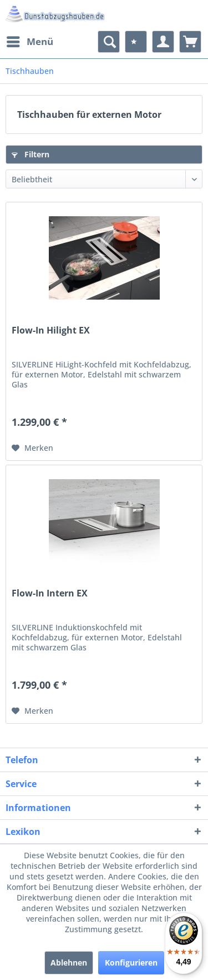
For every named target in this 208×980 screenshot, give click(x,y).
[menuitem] (29, 42)
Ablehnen (69, 962)
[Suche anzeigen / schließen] (109, 42)
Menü (30, 40)
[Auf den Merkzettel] (32, 448)
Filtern (31, 154)
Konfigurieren (131, 962)
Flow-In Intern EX (50, 593)
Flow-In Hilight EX (51, 330)
